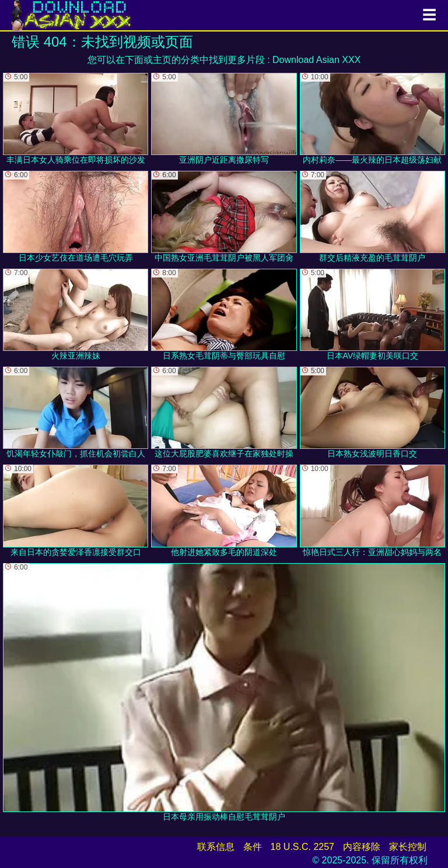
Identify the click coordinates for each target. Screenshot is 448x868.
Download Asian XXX (316, 60)
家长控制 (408, 847)
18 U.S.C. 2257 (302, 847)
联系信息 (216, 847)
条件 (253, 847)
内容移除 (362, 847)
